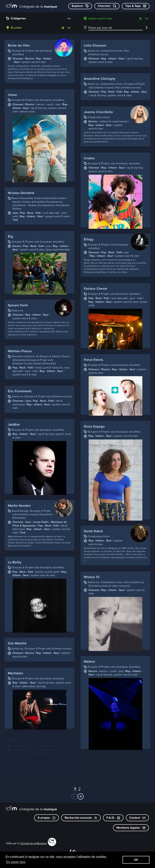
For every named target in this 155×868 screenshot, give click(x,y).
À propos (47, 818)
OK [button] (136, 860)
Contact (137, 818)
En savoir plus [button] (16, 862)
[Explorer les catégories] (80, 6)
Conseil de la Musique (33, 843)
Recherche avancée (81, 818)
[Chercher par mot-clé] (107, 6)
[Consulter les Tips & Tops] (136, 6)
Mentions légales (131, 828)
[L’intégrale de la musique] (32, 6)
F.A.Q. (113, 818)
